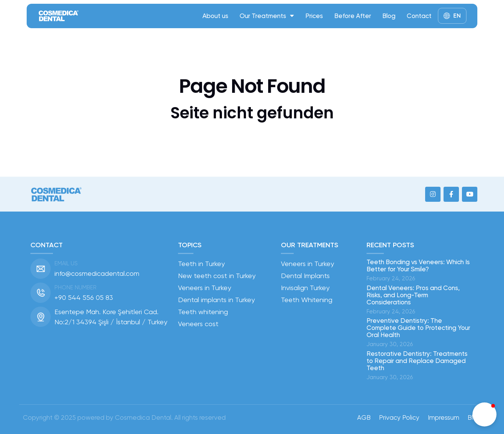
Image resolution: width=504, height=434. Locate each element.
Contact (419, 16)
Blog (389, 16)
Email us (66, 263)
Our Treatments (267, 16)
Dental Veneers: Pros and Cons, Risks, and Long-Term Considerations (413, 295)
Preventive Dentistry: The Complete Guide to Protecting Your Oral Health (418, 328)
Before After (353, 16)
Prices (314, 16)
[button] (484, 414)
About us (215, 16)
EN (457, 16)
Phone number (75, 287)
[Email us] (41, 269)
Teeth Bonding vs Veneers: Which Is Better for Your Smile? (418, 265)
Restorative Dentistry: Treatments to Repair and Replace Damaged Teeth (417, 361)
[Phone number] (41, 293)
